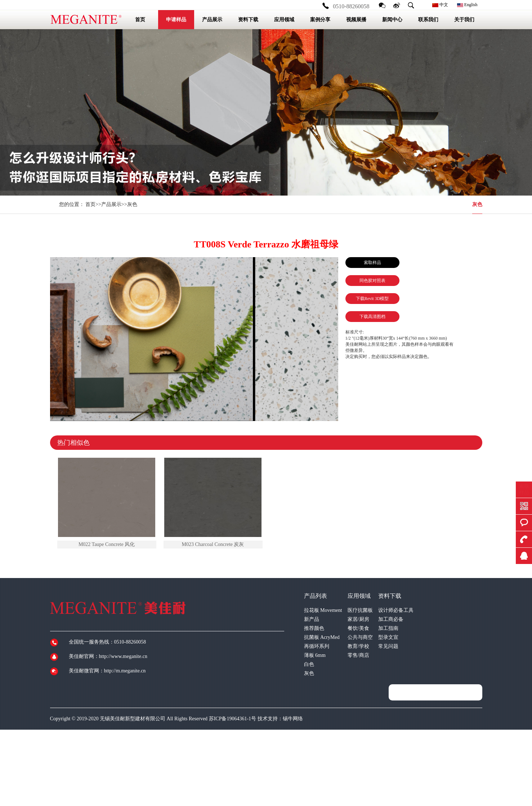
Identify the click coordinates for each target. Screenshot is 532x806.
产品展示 (111, 204)
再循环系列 (317, 646)
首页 (90, 204)
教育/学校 (358, 646)
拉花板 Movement (323, 610)
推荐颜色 (314, 628)
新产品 (312, 619)
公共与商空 (360, 637)
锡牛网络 (293, 719)
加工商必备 (391, 619)
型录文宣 (388, 637)
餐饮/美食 (358, 628)
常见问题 (388, 646)
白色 (309, 664)
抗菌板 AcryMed (322, 637)
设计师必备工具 (396, 610)
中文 (440, 5)
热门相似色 (73, 443)
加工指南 (388, 628)
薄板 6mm (315, 655)
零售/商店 (358, 655)
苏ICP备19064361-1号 (233, 719)
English (467, 5)
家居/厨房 (358, 619)
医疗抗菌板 (360, 610)
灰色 (477, 204)
